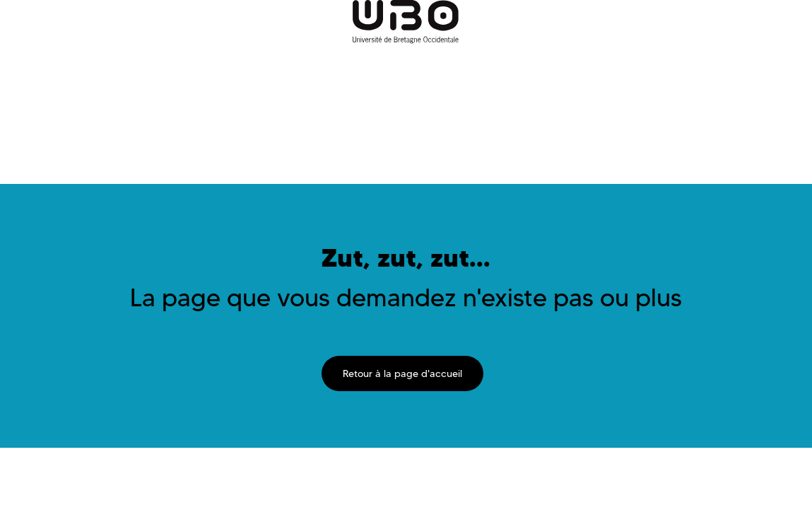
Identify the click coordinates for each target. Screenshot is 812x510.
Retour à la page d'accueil (402, 373)
